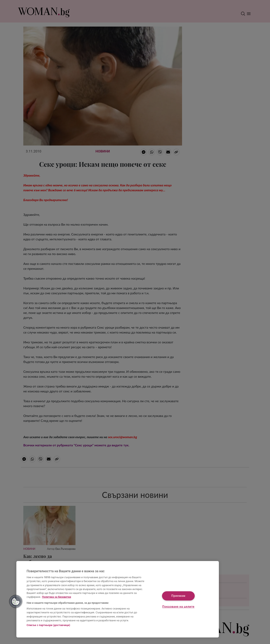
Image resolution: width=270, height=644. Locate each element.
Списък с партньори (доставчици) (48, 625)
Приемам (178, 596)
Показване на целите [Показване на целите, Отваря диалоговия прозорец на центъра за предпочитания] (178, 607)
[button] (16, 601)
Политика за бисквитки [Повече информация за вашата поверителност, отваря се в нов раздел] (56, 597)
